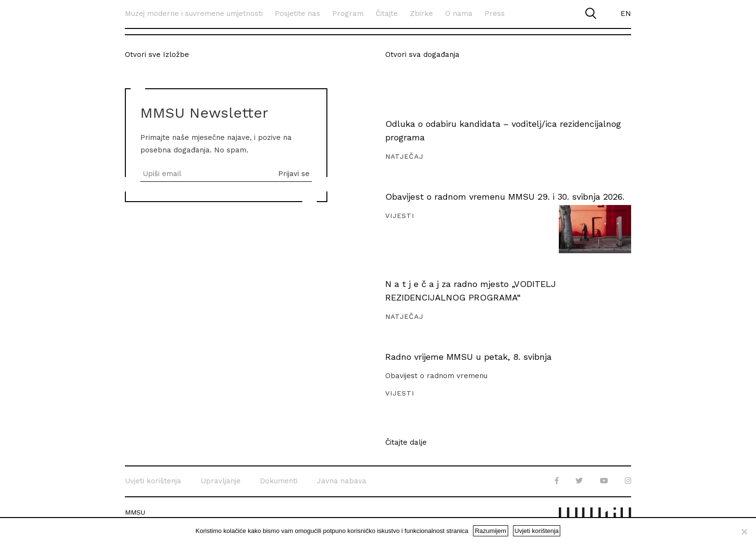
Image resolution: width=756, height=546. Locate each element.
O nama (459, 14)
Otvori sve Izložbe (157, 55)
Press (495, 14)
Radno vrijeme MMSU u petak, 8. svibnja (468, 357)
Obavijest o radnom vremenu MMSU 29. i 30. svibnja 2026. (505, 197)
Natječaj (404, 156)
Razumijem (491, 531)
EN (626, 14)
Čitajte (387, 14)
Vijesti (400, 216)
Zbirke (421, 14)
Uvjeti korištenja (153, 481)
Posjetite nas (297, 14)
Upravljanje (221, 481)
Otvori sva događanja (422, 55)
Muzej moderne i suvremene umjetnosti (194, 14)
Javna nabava (342, 481)
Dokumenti (279, 481)
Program (348, 14)
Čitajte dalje (406, 443)
